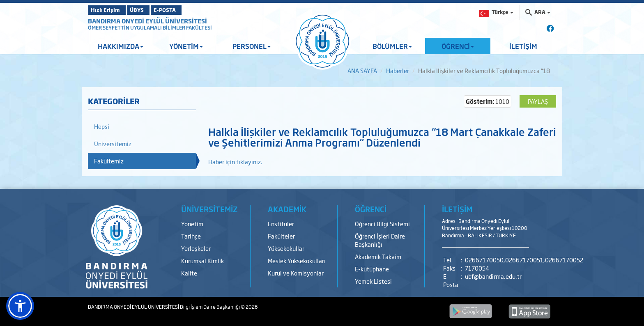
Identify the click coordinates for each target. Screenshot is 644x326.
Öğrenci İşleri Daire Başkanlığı (380, 240)
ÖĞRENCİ (458, 46)
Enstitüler (281, 224)
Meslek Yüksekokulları (297, 261)
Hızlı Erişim (108, 10)
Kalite (189, 273)
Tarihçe (191, 236)
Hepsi (102, 126)
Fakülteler (281, 236)
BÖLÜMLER (392, 46)
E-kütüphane (372, 269)
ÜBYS (148, 10)
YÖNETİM (186, 46)
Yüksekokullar (286, 248)
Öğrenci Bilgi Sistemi (382, 224)
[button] (20, 306)
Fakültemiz (109, 161)
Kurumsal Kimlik (202, 261)
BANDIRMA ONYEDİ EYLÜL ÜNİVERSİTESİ (147, 21)
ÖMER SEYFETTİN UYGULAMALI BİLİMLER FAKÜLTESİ (150, 28)
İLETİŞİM (523, 46)
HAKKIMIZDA (121, 46)
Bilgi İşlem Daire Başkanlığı (210, 307)
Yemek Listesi (373, 281)
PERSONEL (252, 46)
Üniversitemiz (113, 143)
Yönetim (192, 224)
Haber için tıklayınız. (235, 162)
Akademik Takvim (378, 256)
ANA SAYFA (362, 70)
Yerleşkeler (196, 248)
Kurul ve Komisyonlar (296, 273)
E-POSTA (186, 10)
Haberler (398, 70)
